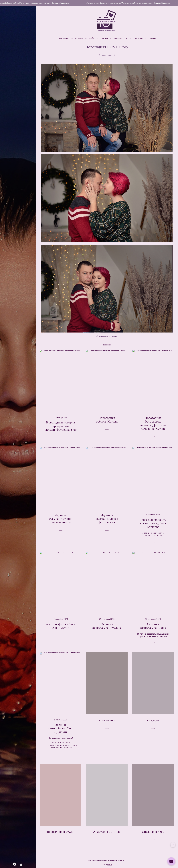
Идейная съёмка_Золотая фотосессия (107, 520)
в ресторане (107, 722)
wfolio (110, 865)
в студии (153, 722)
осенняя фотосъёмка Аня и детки (61, 627)
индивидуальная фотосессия (61, 747)
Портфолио (64, 39)
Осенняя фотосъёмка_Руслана (107, 627)
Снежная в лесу (153, 833)
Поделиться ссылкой (108, 338)
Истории (79, 39)
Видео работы (120, 39)
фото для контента (152, 534)
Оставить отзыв (105, 55)
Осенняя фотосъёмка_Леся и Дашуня (61, 730)
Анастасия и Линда (107, 833)
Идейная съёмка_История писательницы (61, 520)
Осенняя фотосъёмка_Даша (153, 627)
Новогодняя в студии (61, 833)
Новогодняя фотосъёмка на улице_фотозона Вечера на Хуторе (153, 424)
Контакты (138, 39)
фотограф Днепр (154, 537)
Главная (104, 39)
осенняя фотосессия (61, 749)
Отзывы (152, 39)
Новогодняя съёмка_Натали (107, 421)
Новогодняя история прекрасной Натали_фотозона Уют (61, 427)
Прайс (92, 39)
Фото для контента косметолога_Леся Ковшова (153, 525)
